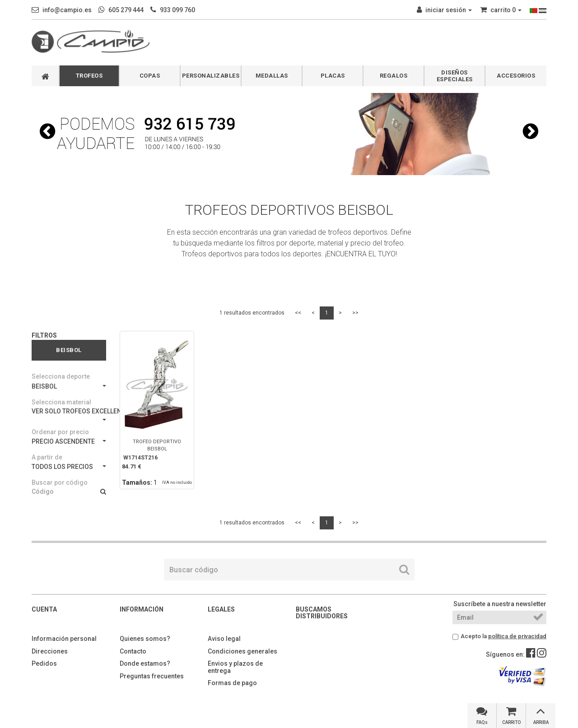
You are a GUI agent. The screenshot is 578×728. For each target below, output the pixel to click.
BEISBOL (69, 386)
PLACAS (333, 76)
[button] (47, 131)
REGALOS (394, 76)
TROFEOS (89, 76)
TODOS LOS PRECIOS (69, 467)
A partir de (47, 457)
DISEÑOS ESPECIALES (455, 76)
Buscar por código (60, 482)
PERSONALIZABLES (211, 76)
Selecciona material (61, 402)
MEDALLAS (272, 76)
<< (298, 313)
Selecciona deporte (61, 376)
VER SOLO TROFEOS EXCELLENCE (69, 414)
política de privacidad (517, 636)
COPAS (150, 76)
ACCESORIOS (516, 76)
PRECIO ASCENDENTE (69, 441)
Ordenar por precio (60, 432)
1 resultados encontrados (252, 313)
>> (355, 313)
